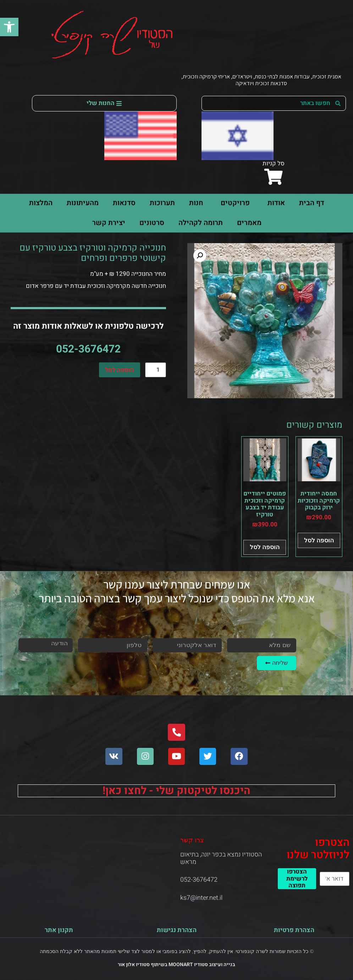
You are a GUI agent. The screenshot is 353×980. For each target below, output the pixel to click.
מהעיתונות (83, 203)
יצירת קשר (109, 223)
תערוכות (162, 203)
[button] (9, 27)
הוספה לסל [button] (319, 540)
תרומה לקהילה (201, 223)
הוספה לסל (120, 370)
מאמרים (249, 223)
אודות (274, 203)
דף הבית (312, 203)
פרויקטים (233, 203)
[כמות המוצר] (155, 370)
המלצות (41, 203)
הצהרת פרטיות (294, 930)
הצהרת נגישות (177, 930)
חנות (196, 203)
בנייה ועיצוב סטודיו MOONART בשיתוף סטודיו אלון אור (176, 965)
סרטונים (152, 223)
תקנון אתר (59, 930)
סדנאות (124, 203)
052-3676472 (88, 349)
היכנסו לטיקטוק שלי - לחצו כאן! (176, 791)
